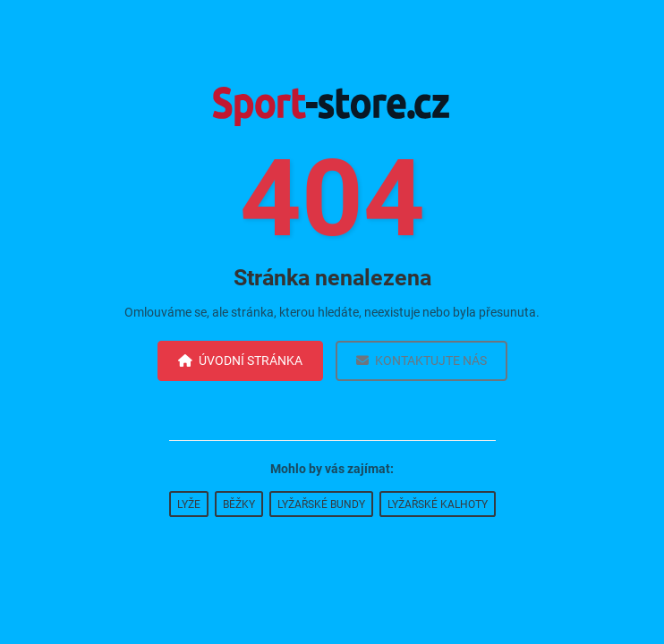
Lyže (189, 504)
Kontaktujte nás (421, 360)
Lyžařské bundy (321, 504)
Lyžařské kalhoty (438, 504)
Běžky (239, 504)
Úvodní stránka (240, 360)
